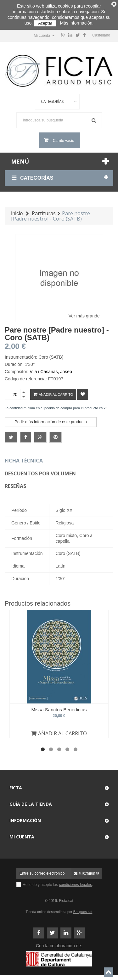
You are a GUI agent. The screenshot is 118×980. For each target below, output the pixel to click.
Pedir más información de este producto (51, 420)
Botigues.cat (83, 910)
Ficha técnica (24, 459)
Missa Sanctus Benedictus (59, 708)
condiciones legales (75, 883)
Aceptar (45, 23)
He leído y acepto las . (58, 883)
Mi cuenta (22, 835)
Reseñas (15, 484)
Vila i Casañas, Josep (51, 370)
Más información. (77, 23)
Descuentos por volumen (40, 472)
